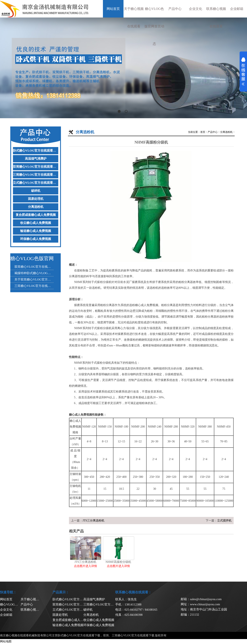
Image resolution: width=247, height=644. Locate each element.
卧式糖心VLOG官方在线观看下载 (36, 151)
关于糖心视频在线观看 (134, 18)
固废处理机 (36, 199)
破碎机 (36, 191)
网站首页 (113, 9)
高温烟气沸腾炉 (36, 159)
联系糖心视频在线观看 (216, 18)
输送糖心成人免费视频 (36, 231)
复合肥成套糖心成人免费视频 (36, 215)
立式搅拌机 (224, 521)
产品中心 (175, 9)
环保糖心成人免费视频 (36, 239)
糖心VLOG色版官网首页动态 (154, 26)
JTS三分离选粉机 (93, 521)
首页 (203, 132)
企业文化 (196, 9)
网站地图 (6, 641)
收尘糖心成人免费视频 (36, 223)
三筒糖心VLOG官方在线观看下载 (36, 175)
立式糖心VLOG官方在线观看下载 (36, 183)
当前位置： (194, 132)
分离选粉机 (36, 207)
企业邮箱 (237, 9)
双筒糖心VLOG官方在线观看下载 (36, 167)
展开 (243, 71)
